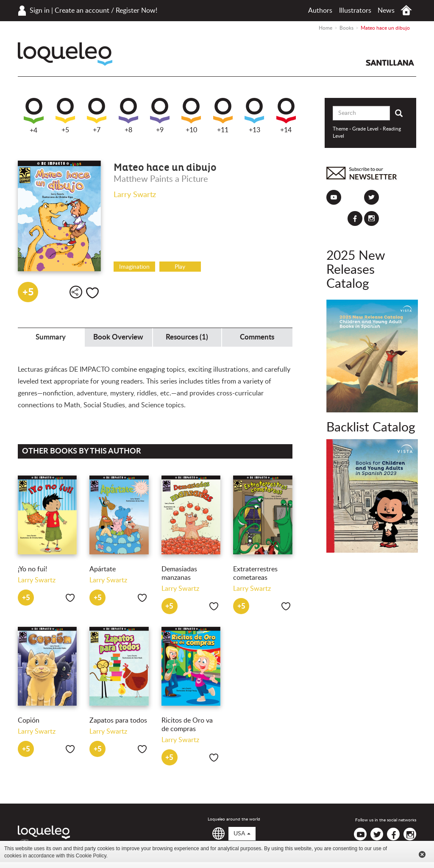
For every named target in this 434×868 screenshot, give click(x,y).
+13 (254, 116)
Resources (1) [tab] (187, 337)
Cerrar (422, 854)
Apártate (103, 569)
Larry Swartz (135, 195)
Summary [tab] (51, 337)
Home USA (406, 10)
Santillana (390, 63)
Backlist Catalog (371, 428)
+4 (34, 116)
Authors (320, 11)
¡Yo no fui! (32, 569)
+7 (97, 116)
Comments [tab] (257, 337)
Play (180, 267)
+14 (286, 116)
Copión (29, 721)
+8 (128, 116)
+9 (160, 116)
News (386, 11)
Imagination (134, 267)
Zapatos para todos (118, 721)
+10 (191, 116)
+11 (223, 116)
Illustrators (355, 11)
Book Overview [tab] (118, 337)
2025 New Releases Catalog (356, 270)
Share (76, 292)
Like (92, 293)
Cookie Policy (91, 856)
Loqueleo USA (65, 54)
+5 (65, 116)
